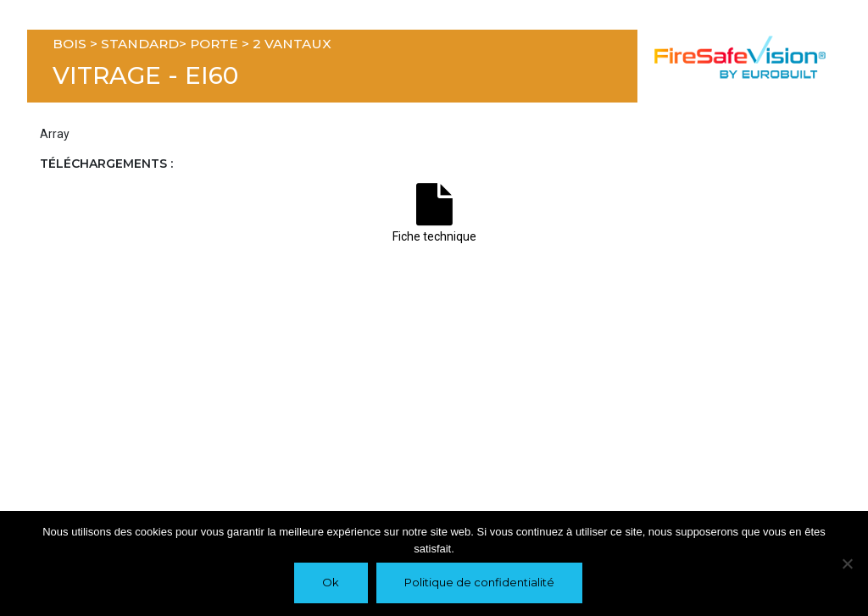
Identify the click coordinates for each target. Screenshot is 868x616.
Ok (331, 582)
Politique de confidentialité (479, 582)
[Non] (847, 563)
